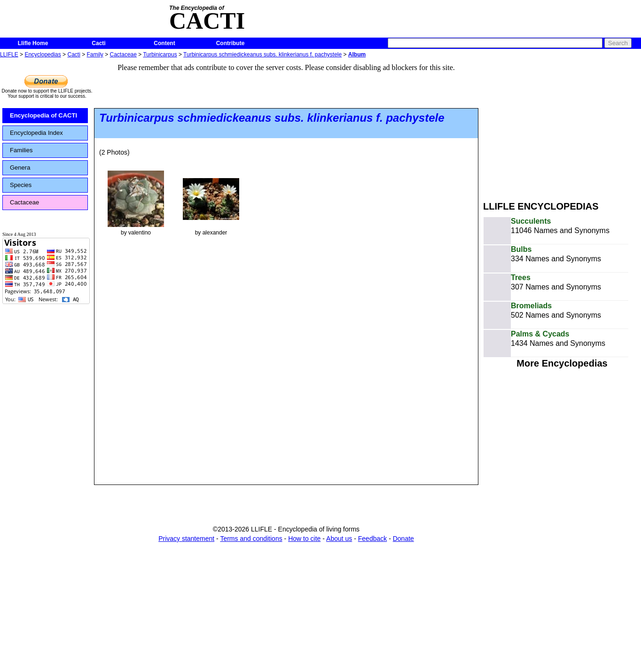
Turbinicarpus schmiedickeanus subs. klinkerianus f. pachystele (262, 55)
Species (21, 185)
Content (164, 43)
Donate (403, 539)
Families (21, 150)
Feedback (372, 539)
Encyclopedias (43, 55)
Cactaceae (123, 55)
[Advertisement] (562, 126)
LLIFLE (9, 55)
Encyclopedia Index (36, 133)
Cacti (98, 43)
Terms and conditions (251, 539)
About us (339, 539)
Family (95, 55)
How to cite (304, 539)
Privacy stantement (186, 539)
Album (357, 55)
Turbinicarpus (160, 55)
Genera (20, 168)
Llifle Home (33, 43)
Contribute (231, 43)
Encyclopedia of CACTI (43, 115)
